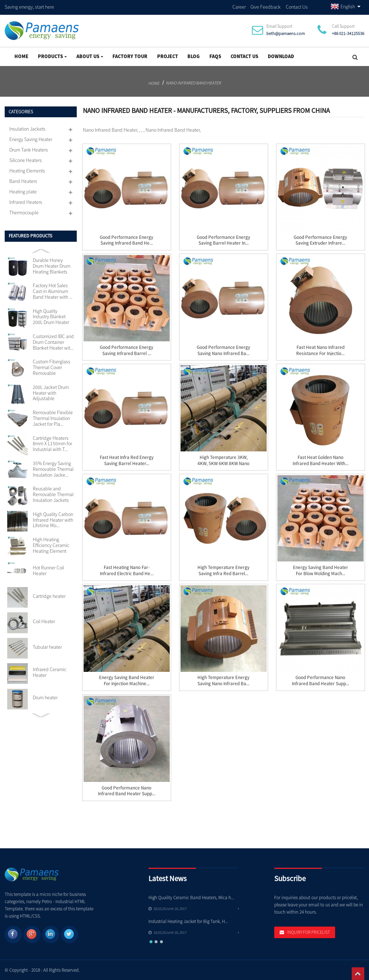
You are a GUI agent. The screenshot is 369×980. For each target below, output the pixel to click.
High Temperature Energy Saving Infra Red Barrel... (223, 571)
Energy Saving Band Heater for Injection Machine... (127, 681)
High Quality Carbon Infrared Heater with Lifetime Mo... (53, 520)
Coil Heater (44, 622)
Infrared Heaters (26, 202)
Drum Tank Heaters (29, 150)
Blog (194, 56)
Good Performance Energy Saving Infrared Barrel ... (126, 351)
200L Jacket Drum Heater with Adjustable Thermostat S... (51, 393)
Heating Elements (27, 171)
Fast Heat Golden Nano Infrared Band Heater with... (321, 461)
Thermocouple (24, 213)
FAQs (215, 56)
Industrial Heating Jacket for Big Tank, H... (188, 921)
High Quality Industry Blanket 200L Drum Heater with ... (51, 317)
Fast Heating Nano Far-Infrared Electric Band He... (127, 571)
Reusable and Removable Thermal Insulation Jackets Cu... (53, 495)
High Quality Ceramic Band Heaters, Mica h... (191, 898)
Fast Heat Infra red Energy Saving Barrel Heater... (127, 461)
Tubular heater (47, 647)
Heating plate (23, 192)
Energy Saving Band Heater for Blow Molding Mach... (321, 571)
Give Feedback (266, 7)
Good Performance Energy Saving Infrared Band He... (126, 240)
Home (21, 56)
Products (52, 56)
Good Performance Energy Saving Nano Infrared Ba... (223, 351)
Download (281, 56)
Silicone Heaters (26, 160)
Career (239, 7)
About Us (90, 56)
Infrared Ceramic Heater (50, 673)
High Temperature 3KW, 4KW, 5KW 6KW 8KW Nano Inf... (223, 463)
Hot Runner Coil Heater (48, 571)
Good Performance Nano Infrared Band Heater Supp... (321, 681)
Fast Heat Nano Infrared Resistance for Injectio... (320, 351)
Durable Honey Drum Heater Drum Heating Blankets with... (52, 266)
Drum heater (45, 698)
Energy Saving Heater (31, 139)
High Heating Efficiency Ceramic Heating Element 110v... (51, 546)
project (168, 56)
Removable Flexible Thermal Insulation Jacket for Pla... (53, 418)
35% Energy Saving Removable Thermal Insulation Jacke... (53, 469)
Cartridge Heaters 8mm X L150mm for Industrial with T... (52, 444)
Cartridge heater (49, 596)
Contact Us (297, 7)
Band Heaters (23, 181)
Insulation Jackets (27, 129)
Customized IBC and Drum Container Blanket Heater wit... (53, 342)
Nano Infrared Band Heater (193, 83)
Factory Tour (130, 56)
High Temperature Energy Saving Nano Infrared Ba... (223, 681)
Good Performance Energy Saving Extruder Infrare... (320, 240)
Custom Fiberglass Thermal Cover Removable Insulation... (52, 368)
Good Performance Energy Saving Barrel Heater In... (223, 240)
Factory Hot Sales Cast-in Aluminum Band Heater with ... (53, 291)
